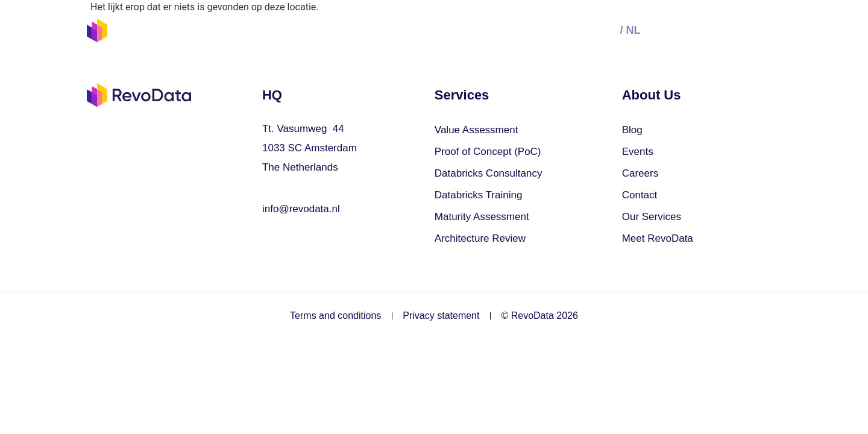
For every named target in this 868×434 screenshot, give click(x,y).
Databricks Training (479, 195)
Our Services (335, 30)
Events (406, 30)
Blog (632, 130)
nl (633, 30)
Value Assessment (476, 130)
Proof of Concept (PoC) (488, 152)
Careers (640, 173)
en (609, 30)
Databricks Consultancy (489, 173)
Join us (462, 30)
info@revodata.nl (301, 209)
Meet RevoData (658, 238)
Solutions (258, 30)
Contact (640, 195)
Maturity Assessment (482, 217)
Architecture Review (480, 238)
